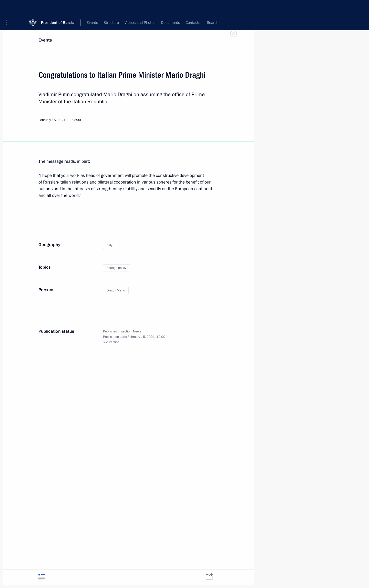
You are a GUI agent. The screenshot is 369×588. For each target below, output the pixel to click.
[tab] (42, 577)
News (137, 331)
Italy (110, 245)
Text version (111, 342)
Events (45, 40)
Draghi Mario (116, 290)
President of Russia (58, 8)
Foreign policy (116, 268)
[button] (8, 8)
